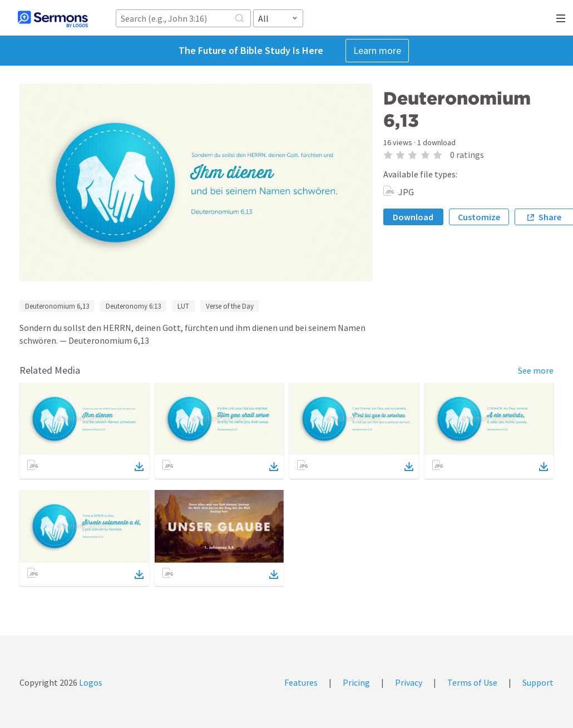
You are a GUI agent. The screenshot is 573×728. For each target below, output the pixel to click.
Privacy (409, 682)
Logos (90, 682)
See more (536, 370)
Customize (479, 217)
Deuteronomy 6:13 (133, 306)
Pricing (356, 682)
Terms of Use (472, 682)
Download (413, 217)
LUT (183, 306)
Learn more (377, 50)
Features (301, 682)
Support (538, 682)
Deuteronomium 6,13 (57, 306)
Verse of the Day (230, 306)
